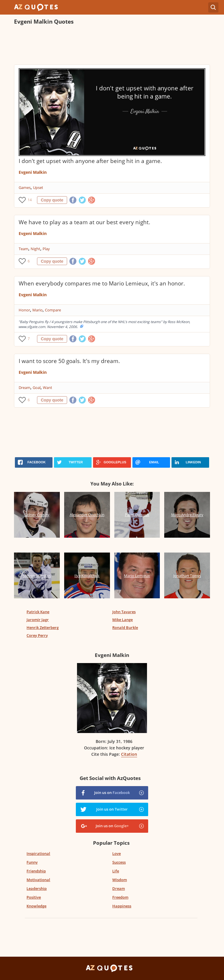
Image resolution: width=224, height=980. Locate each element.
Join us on (112, 793)
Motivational (38, 880)
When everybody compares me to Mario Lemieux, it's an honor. (102, 283)
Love (117, 853)
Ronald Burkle (125, 627)
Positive (34, 897)
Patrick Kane (38, 612)
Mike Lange (123, 620)
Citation (129, 754)
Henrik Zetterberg (43, 627)
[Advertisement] (112, 45)
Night (35, 249)
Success (119, 862)
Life (116, 871)
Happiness (122, 906)
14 (30, 200)
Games (25, 187)
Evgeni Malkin (33, 172)
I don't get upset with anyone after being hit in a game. (90, 161)
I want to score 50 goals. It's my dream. (69, 361)
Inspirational (38, 853)
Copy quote (52, 200)
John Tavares (124, 612)
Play (46, 249)
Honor (24, 310)
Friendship (36, 871)
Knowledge (36, 906)
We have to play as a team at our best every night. (84, 222)
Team (23, 249)
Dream (24, 388)
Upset (38, 187)
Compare (53, 310)
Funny (32, 862)
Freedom (120, 897)
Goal (37, 388)
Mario (37, 310)
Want (48, 388)
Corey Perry (37, 635)
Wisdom (120, 880)
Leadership (37, 888)
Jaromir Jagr (38, 620)
